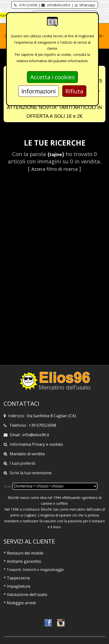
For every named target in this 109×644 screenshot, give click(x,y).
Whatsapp (85, 5)
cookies (56, 444)
